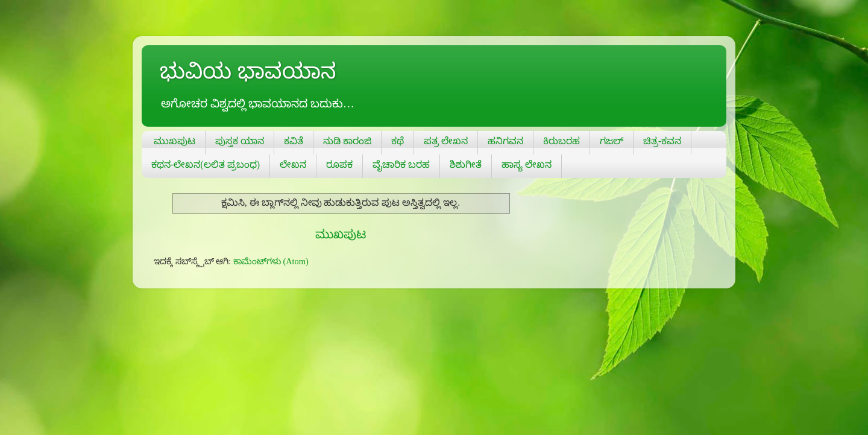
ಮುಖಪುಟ (175, 141)
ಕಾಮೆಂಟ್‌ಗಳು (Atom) (271, 261)
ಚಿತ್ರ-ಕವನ (662, 141)
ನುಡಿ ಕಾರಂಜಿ (347, 141)
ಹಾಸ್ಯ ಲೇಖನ (527, 164)
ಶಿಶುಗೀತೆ (466, 164)
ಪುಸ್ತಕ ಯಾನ (240, 141)
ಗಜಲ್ (612, 141)
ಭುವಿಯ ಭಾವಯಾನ (248, 71)
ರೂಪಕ (339, 164)
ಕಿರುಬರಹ (561, 141)
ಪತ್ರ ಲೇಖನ (446, 141)
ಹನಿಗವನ (505, 141)
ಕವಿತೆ (294, 141)
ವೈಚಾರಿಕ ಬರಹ (401, 164)
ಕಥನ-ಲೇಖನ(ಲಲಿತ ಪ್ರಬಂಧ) (206, 164)
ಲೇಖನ (293, 164)
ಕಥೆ (398, 141)
